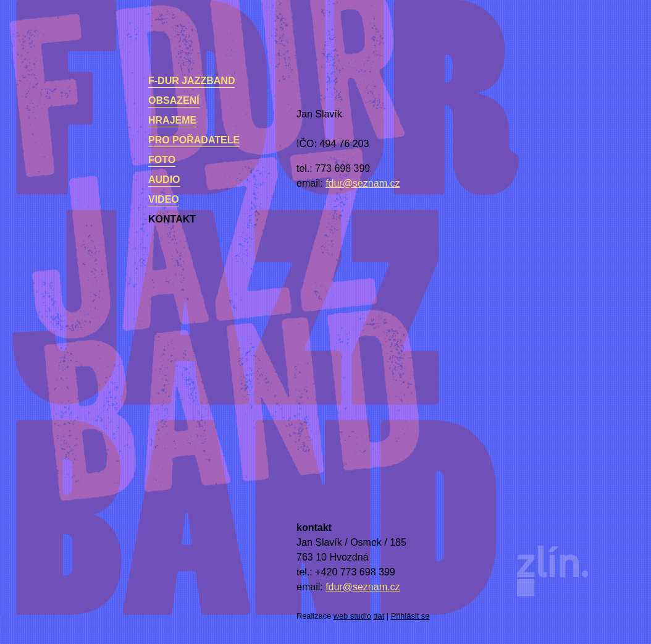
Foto (162, 160)
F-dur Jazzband (191, 81)
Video (164, 199)
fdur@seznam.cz (363, 183)
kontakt (172, 219)
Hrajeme (172, 120)
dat (379, 616)
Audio (164, 180)
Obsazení (174, 100)
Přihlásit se (410, 616)
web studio (352, 616)
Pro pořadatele (194, 140)
